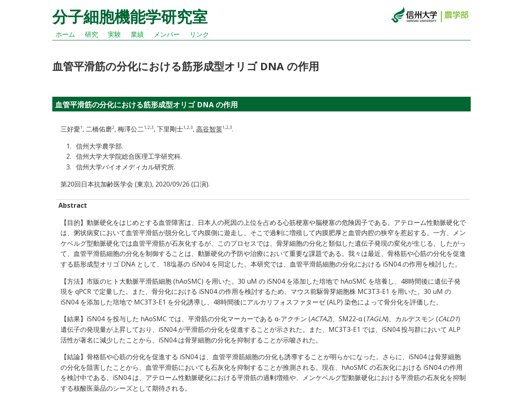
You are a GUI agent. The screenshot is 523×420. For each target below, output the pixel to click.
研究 (92, 34)
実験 (114, 34)
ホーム (65, 34)
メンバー (167, 34)
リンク (199, 34)
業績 (137, 34)
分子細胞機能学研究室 (130, 16)
